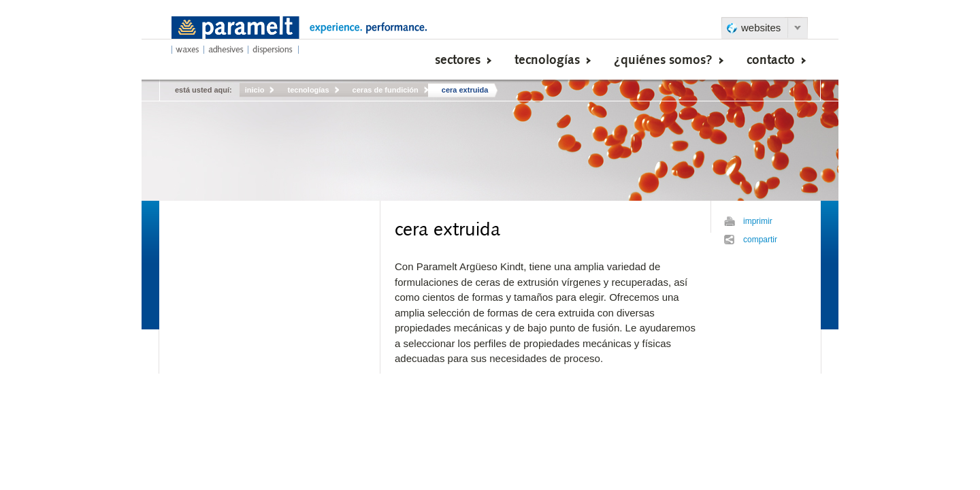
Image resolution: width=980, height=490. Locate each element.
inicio (255, 90)
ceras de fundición (386, 90)
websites (761, 28)
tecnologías (308, 90)
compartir (760, 240)
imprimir (758, 221)
